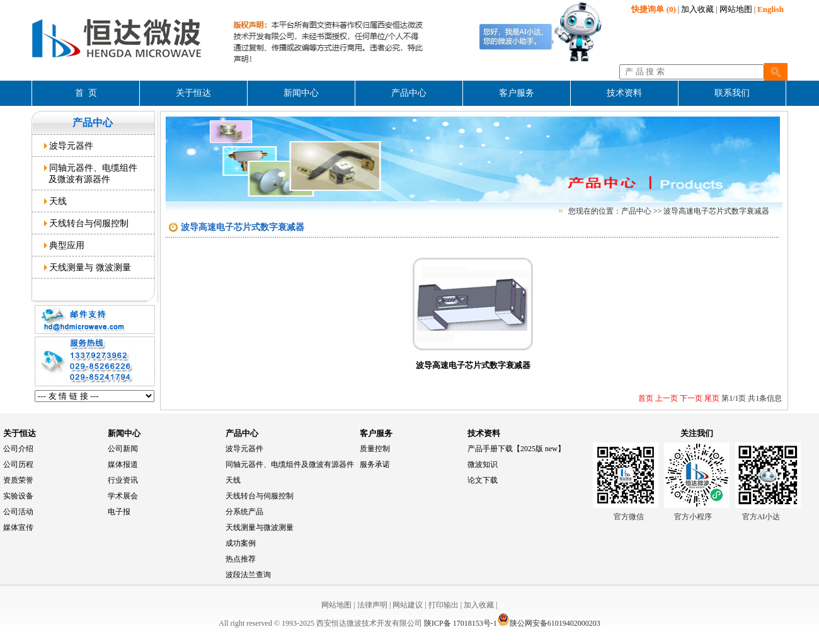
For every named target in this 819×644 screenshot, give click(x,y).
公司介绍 (18, 449)
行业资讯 (123, 480)
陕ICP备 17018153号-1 (461, 623)
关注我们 (697, 433)
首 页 (86, 93)
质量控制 (375, 449)
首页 (646, 398)
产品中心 (242, 433)
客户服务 (376, 433)
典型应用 (65, 245)
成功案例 (241, 543)
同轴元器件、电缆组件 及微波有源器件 (91, 173)
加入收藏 (697, 9)
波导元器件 (69, 146)
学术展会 (123, 496)
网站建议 (408, 605)
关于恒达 (20, 433)
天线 (56, 201)
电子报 (119, 512)
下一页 (690, 398)
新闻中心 (124, 433)
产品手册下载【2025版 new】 (516, 449)
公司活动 (18, 512)
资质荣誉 (18, 480)
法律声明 (372, 605)
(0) (653, 9)
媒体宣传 (18, 527)
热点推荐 (241, 559)
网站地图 (736, 9)
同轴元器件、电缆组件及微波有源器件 (290, 464)
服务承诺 (375, 464)
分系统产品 (244, 512)
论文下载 (483, 480)
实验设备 (18, 496)
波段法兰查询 (248, 575)
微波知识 (483, 464)
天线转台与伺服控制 (87, 223)
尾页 (711, 398)
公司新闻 (123, 449)
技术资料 (484, 433)
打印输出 (444, 605)
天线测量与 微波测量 (88, 267)
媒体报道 (123, 464)
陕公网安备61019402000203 (549, 623)
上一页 (666, 398)
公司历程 (18, 464)
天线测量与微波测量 (260, 527)
